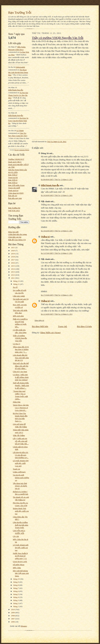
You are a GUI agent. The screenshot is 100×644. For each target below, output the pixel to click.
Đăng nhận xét (39, 320)
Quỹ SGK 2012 (14, 211)
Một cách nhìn (18, 316)
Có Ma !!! (17, 344)
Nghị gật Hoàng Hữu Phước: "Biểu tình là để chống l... (21, 385)
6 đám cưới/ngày (19, 472)
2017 (13, 260)
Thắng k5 (45, 237)
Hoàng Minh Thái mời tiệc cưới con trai (21, 511)
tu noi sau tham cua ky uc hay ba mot (18, 95)
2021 (13, 247)
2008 (13, 616)
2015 (13, 266)
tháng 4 (16, 597)
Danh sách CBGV (15, 162)
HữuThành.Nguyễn (16, 90)
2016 (13, 263)
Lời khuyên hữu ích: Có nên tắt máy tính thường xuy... (21, 455)
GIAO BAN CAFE (20, 562)
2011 (13, 278)
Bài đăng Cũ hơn (84, 326)
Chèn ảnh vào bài (15, 237)
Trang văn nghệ (14, 188)
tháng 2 (16, 603)
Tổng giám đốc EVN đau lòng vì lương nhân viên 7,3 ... (21, 349)
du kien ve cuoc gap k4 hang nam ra (18, 121)
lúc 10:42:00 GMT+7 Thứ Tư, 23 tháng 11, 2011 (57, 231)
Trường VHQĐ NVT (16, 159)
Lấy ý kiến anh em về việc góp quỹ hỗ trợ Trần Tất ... (21, 441)
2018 (13, 257)
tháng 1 (16, 606)
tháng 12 (17, 281)
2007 (13, 619)
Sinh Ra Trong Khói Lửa (18, 170)
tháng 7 (16, 588)
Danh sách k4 (13, 190)
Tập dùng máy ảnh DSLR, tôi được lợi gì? (20, 486)
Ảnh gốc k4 (13, 196)
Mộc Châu (17, 568)
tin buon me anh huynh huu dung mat (18, 72)
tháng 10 (17, 579)
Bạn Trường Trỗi (20, 13)
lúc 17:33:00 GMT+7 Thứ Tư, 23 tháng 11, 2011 (57, 295)
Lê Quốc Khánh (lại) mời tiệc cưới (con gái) (21, 463)
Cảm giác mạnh (19, 296)
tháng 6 (16, 591)
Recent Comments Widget (22, 150)
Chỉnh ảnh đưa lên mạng (18, 234)
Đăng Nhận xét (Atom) (50, 333)
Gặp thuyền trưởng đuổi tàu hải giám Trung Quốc (20, 525)
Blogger (24, 626)
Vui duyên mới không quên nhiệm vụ (21, 478)
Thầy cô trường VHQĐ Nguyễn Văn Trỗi (20, 338)
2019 (13, 254)
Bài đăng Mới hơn (40, 326)
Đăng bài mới (13, 232)
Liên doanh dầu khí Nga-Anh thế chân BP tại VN (21, 358)
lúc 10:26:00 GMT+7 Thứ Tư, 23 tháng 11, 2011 (57, 195)
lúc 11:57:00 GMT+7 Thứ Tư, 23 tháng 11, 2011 (57, 253)
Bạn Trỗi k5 (13, 180)
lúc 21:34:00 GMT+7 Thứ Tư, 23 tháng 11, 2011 (57, 314)
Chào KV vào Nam (20, 372)
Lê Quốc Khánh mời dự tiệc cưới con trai (21, 548)
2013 (13, 272)
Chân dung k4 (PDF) (16, 193)
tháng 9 (16, 582)
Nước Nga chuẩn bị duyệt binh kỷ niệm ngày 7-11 (20, 556)
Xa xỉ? (15, 287)
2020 (13, 251)
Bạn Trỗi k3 (13, 183)
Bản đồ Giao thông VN (17, 240)
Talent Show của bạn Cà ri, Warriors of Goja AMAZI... (21, 408)
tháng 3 (16, 600)
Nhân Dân (17, 402)
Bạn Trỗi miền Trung (16, 185)
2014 (13, 269)
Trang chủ (63, 326)
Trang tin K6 (13, 178)
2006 (13, 622)
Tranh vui (16, 469)
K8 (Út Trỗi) (13, 172)
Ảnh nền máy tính (15, 198)
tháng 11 (17, 284)
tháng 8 (16, 585)
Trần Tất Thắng (19, 435)
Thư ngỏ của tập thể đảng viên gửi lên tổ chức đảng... (21, 366)
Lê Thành (20, 131)
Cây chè (16, 536)
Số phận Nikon (19, 565)
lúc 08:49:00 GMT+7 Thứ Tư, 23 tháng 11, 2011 (57, 180)
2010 (13, 609)
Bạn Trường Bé (14, 208)
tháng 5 (16, 594)
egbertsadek (20, 67)
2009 (13, 613)
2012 (13, 275)
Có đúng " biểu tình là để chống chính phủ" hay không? (21, 377)
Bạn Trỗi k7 (13, 175)
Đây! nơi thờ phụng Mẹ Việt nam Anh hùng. (21, 573)
